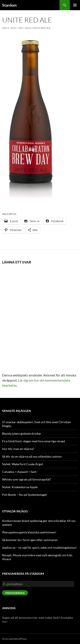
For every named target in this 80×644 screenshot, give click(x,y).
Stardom (9, 5)
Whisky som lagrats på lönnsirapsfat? (27, 479)
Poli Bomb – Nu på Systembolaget (24, 495)
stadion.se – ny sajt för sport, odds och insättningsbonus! (39, 547)
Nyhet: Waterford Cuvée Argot (23, 464)
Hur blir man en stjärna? (18, 449)
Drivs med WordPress (14, 639)
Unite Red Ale (41, 28)
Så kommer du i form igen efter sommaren (30, 540)
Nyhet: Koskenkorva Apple (20, 487)
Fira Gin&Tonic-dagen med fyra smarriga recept (34, 441)
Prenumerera (15, 593)
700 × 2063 (24, 28)
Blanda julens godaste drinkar (22, 433)
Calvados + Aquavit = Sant (19, 472)
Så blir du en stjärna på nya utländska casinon (32, 456)
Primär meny (75, 5)
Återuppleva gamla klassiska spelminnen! (29, 532)
